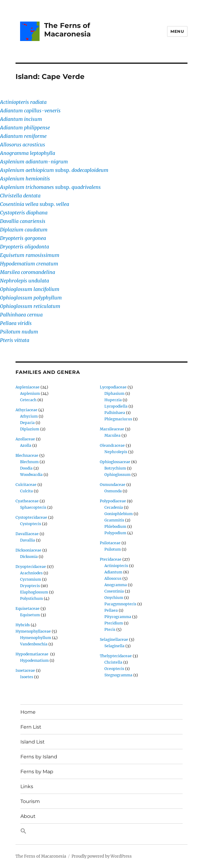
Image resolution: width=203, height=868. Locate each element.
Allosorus (113, 578)
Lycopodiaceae (113, 387)
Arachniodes (31, 573)
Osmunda (113, 491)
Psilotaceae (110, 543)
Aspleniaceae (28, 387)
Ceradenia (114, 507)
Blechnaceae (27, 455)
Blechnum (29, 462)
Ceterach (28, 400)
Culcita (26, 491)
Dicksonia (29, 557)
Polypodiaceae (113, 501)
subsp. (54, 170)
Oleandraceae (112, 445)
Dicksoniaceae (28, 550)
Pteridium (114, 623)
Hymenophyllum (36, 638)
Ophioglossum (117, 475)
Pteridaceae (111, 559)
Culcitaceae (26, 485)
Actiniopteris (116, 566)
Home (28, 712)
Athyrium (29, 416)
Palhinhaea (115, 413)
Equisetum (30, 615)
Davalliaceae (27, 534)
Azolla (26, 445)
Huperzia (113, 400)
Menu (177, 31)
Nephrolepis (116, 452)
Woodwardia (31, 475)
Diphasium (114, 393)
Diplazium (30, 429)
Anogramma (116, 585)
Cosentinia (114, 591)
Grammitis (114, 520)
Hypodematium (34, 660)
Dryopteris (30, 586)
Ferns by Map (37, 772)
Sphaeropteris (33, 507)
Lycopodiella (116, 406)
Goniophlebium (119, 514)
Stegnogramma (118, 675)
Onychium (114, 598)
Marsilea (112, 435)
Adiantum (113, 572)
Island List (33, 742)
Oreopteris (114, 669)
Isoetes (27, 677)
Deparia (27, 423)
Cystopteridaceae (31, 517)
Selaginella (114, 646)
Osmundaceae (113, 485)
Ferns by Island (39, 757)
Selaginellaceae (114, 639)
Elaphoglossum (34, 592)
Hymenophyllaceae (33, 631)
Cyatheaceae (27, 501)
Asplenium (30, 393)
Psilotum (113, 549)
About (28, 816)
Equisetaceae (28, 608)
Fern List (31, 727)
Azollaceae (25, 439)
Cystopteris (31, 524)
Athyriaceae (26, 410)
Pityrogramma (118, 617)
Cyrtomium (31, 579)
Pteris (110, 629)
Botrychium (115, 468)
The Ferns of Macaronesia (67, 30)
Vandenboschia (34, 644)
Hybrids (23, 625)
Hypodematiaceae (32, 654)
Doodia (26, 468)
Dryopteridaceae (31, 567)
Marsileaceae (112, 429)
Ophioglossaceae (115, 462)
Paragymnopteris (120, 604)
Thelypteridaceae (116, 656)
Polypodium (115, 533)
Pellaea (111, 610)
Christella (113, 662)
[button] (101, 832)
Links (27, 786)
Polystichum (32, 598)
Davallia (28, 540)
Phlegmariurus (118, 419)
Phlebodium (115, 526)
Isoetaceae (25, 670)
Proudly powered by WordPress (102, 856)
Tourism (30, 801)
